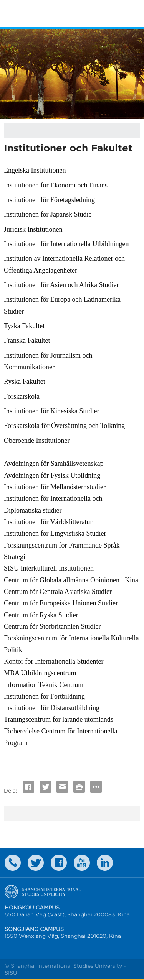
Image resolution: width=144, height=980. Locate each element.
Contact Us (13, 863)
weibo (82, 863)
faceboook (59, 863)
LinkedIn (105, 863)
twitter (36, 863)
